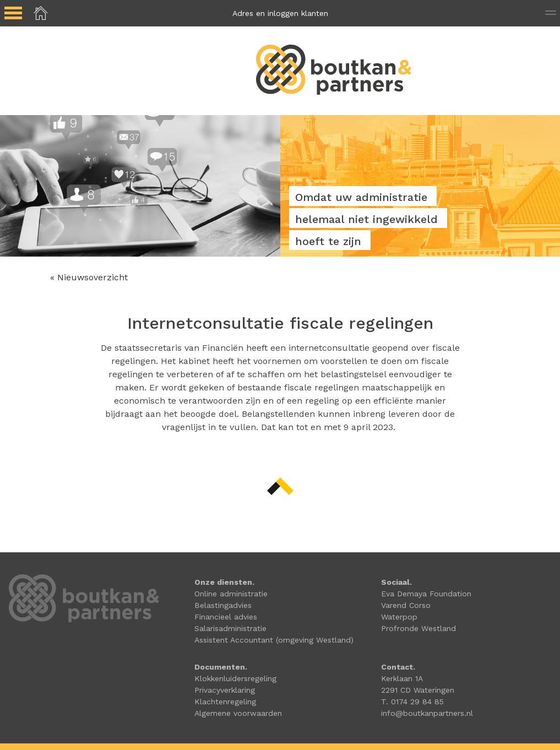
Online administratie (231, 594)
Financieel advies (226, 617)
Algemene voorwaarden (238, 713)
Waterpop (399, 617)
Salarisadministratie (230, 628)
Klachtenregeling (225, 702)
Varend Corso (406, 605)
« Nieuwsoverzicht (89, 277)
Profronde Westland (418, 628)
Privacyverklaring (225, 690)
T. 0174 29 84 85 (412, 702)
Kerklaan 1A (402, 678)
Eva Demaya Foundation (426, 594)
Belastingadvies (223, 605)
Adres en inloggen (280, 13)
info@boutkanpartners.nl (427, 713)
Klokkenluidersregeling (235, 678)
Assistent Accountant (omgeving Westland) (274, 640)
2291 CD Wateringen (418, 690)
